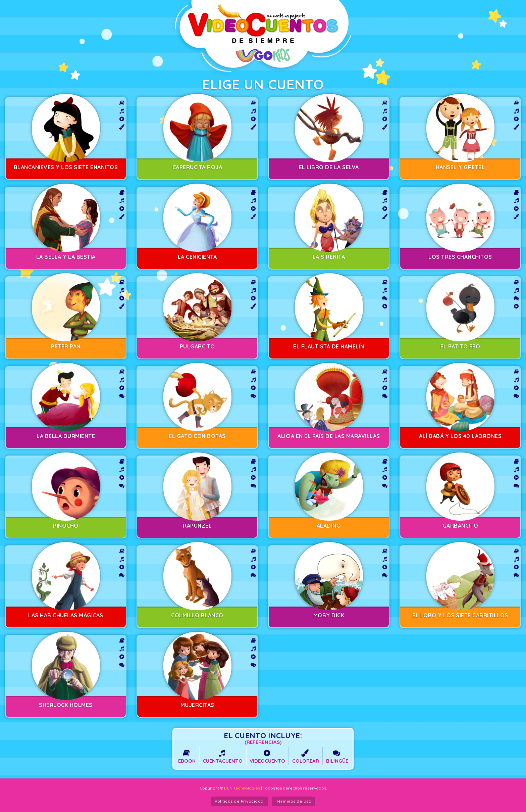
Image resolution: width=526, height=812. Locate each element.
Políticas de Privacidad (239, 801)
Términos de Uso (294, 801)
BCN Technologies (242, 788)
